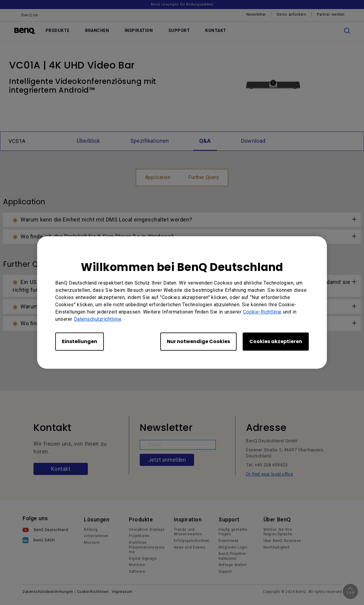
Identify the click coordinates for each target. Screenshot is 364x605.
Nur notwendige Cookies (198, 341)
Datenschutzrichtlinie (98, 319)
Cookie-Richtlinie (262, 312)
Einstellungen (80, 341)
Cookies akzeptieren (276, 341)
